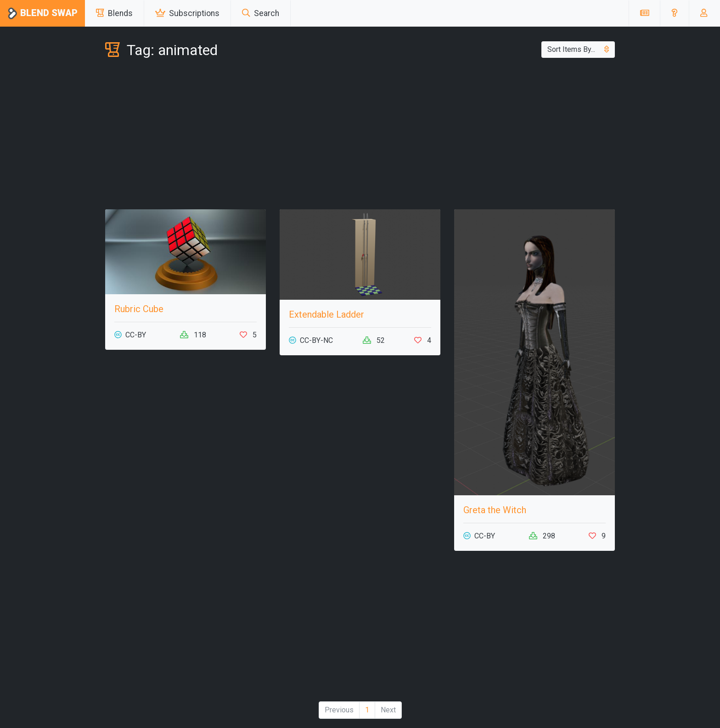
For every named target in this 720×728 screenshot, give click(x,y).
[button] (674, 13)
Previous (339, 710)
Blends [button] (114, 13)
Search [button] (261, 13)
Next (388, 710)
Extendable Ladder (326, 314)
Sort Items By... (578, 49)
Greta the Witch (495, 510)
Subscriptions (187, 13)
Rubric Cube (139, 309)
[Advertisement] (360, 136)
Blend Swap (42, 14)
